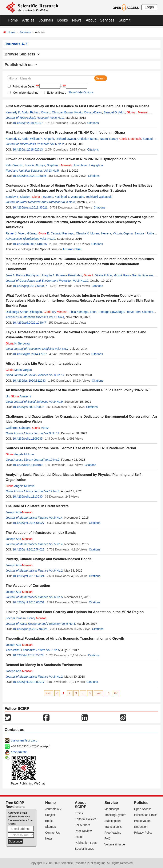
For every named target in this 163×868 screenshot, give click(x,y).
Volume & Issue (115, 844)
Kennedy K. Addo (17, 112)
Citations (93, 123)
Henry (37, 618)
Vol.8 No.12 (57, 375)
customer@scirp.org (24, 740)
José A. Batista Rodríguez (23, 275)
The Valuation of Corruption (28, 586)
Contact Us (53, 833)
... (83, 693)
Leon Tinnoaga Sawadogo (107, 312)
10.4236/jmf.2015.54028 (29, 549)
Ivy (55, 312)
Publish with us (21, 65)
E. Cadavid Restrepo (56, 233)
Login (149, 7)
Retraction (141, 827)
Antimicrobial (72, 249)
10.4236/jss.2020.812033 (29, 381)
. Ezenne (43, 197)
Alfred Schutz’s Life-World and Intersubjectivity (43, 364)
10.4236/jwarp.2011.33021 (30, 207)
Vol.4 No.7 (62, 349)
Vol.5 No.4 (56, 518)
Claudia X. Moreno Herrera (94, 233)
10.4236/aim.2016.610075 (30, 244)
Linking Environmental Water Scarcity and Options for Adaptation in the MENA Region (75, 612)
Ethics (79, 813)
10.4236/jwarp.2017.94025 (30, 629)
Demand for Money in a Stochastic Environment (44, 665)
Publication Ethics (146, 815)
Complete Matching (26, 93)
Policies (141, 803)
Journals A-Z (54, 809)
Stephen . (59, 165)
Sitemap (51, 827)
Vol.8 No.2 (56, 677)
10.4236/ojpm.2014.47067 (30, 354)
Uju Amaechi (18, 396)
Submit (124, 20)
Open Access (143, 809)
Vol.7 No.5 (53, 650)
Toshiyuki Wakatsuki (99, 197)
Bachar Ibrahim (16, 618)
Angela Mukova (20, 454)
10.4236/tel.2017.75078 (28, 655)
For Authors (82, 825)
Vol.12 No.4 (56, 317)
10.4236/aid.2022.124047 (29, 323)
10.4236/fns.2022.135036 (29, 176)
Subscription (113, 821)
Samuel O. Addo (114, 112)
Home (13, 20)
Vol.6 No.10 (48, 239)
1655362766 (19, 752)
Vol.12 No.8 (52, 491)
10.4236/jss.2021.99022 (28, 407)
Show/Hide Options (81, 92)
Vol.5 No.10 (81, 281)
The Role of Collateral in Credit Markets (37, 506)
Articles (28, 20)
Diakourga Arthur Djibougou (24, 312)
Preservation (142, 821)
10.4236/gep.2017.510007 (30, 286)
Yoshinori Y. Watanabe (69, 197)
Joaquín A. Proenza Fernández (62, 275)
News (77, 20)
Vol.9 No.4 (68, 624)
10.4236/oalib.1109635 (28, 439)
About (91, 20)
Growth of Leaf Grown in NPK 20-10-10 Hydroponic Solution (71, 159)
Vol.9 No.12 (52, 433)
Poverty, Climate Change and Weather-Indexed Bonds (49, 559)
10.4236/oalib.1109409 (28, 465)
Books (63, 20)
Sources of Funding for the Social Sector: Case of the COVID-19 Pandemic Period (71, 448)
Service (111, 803)
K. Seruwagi (18, 343)
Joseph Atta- (19, 512)
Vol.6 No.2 (57, 144)
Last (98, 693)
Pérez (40, 428)
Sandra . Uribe (144, 233)
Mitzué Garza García (127, 275)
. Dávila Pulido (98, 275)
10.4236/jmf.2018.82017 (29, 682)
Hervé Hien (133, 312)
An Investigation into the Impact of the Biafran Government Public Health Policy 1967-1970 (78, 390)
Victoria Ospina (123, 233)
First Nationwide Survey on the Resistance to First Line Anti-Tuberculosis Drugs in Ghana (77, 106)
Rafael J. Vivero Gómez (21, 233)
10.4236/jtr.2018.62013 (28, 149)
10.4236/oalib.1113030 (28, 497)
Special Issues (84, 849)
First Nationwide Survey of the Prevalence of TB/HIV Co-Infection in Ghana (65, 133)
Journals (46, 20)
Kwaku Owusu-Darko (88, 112)
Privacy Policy (143, 833)
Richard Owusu (40, 112)
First (49, 693)
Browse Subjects (22, 54)
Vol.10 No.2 (52, 460)
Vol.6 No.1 (57, 118)
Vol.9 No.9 (56, 402)
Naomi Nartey (109, 139)
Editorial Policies (86, 819)
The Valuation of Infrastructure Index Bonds (41, 533)
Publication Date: (23, 86)
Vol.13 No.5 (51, 171)
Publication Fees (86, 843)
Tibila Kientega (79, 312)
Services (107, 20)
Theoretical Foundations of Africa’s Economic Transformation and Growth (65, 639)
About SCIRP (81, 805)
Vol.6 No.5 (56, 597)
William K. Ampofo (42, 139)
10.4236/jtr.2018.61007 (28, 123)
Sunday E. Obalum (18, 197)
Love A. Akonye (35, 165)
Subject (50, 815)
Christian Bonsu (62, 112)
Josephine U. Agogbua (88, 165)
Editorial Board (57, 93)
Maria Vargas (19, 370)
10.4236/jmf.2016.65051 (29, 602)
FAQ (107, 838)
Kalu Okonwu (14, 165)
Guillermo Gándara (18, 428)
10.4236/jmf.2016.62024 (29, 576)
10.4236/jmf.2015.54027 (29, 523)
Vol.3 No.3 (68, 202)
